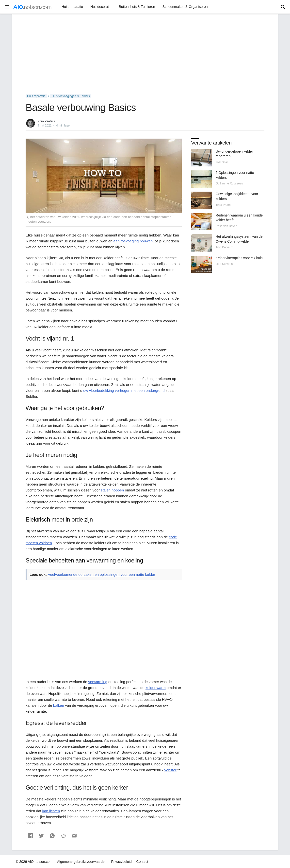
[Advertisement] (145, 54)
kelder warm (156, 688)
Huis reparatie (72, 7)
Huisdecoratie (101, 7)
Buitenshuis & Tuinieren (137, 7)
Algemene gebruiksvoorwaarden (82, 862)
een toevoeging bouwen (133, 241)
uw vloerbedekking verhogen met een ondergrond (124, 390)
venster (170, 770)
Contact (142, 862)
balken (59, 705)
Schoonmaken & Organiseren (185, 7)
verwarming (98, 682)
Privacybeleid (121, 862)
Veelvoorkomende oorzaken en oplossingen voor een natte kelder (101, 574)
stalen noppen (112, 490)
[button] (31, 836)
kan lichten (51, 811)
